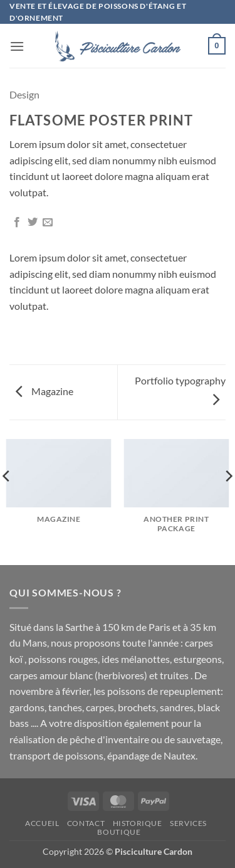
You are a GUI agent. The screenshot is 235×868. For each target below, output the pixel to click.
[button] (17, 46)
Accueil (42, 823)
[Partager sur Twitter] (33, 223)
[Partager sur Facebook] (17, 223)
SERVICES (188, 823)
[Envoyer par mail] (48, 223)
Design (24, 94)
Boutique (119, 832)
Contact (86, 823)
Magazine (44, 391)
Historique (138, 823)
